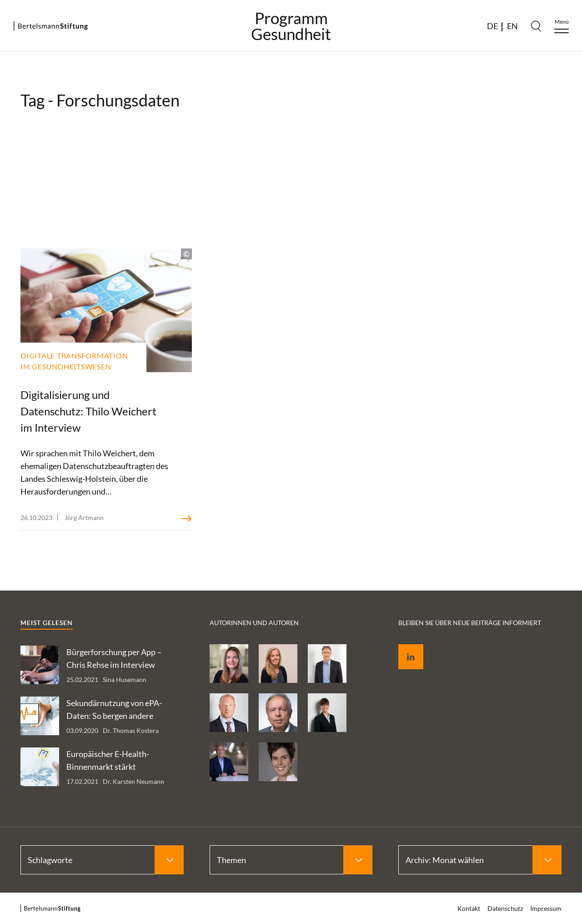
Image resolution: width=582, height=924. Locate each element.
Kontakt (469, 908)
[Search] (536, 26)
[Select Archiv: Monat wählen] (480, 860)
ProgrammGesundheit (291, 26)
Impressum (546, 908)
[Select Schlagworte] (102, 860)
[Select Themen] (291, 860)
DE (492, 26)
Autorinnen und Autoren (254, 623)
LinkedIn (404, 646)
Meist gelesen (47, 623)
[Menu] (562, 26)
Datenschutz (505, 908)
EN (512, 26)
